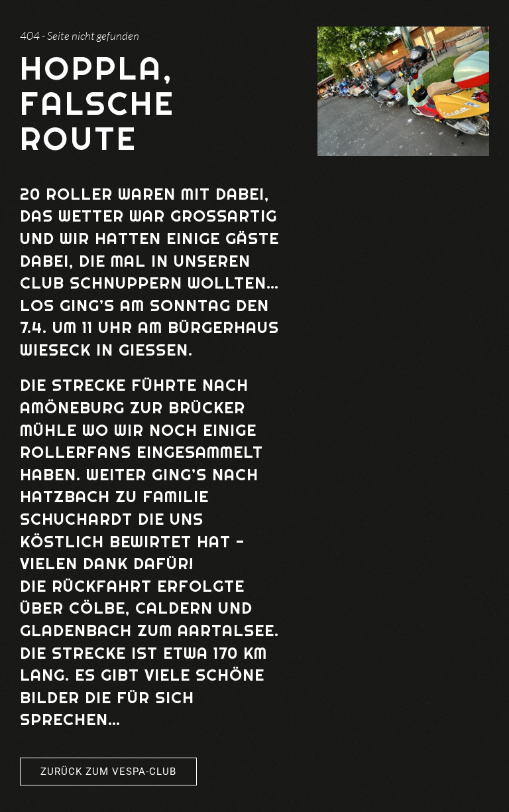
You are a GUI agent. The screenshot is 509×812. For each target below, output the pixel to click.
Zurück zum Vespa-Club (108, 772)
